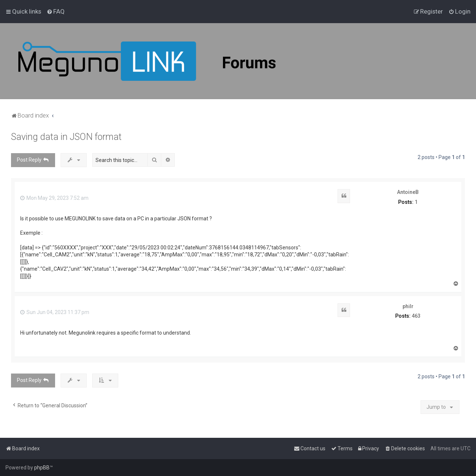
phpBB (42, 468)
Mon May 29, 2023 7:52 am (54, 198)
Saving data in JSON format (66, 137)
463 (416, 316)
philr (408, 306)
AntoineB (408, 192)
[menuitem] (56, 11)
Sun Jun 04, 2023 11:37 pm (55, 312)
